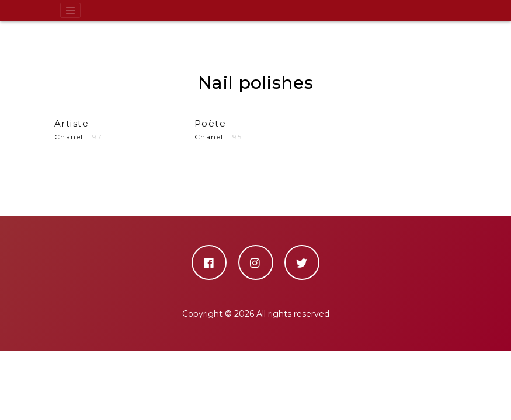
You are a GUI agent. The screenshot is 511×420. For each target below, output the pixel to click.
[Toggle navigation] (71, 10)
